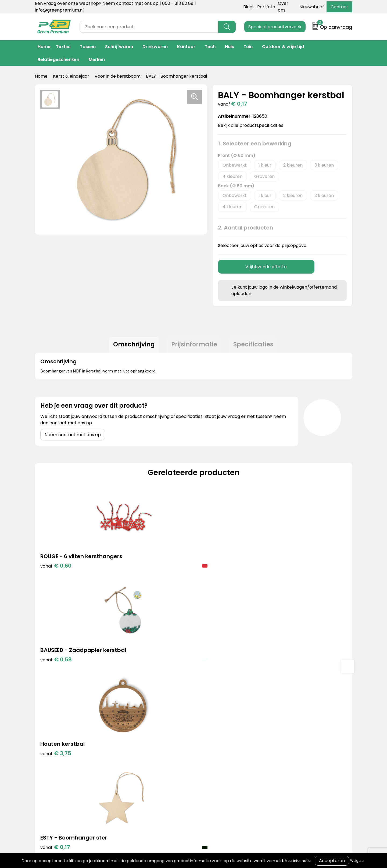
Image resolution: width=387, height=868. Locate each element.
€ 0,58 (135, 576)
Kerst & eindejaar (71, 76)
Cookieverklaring (279, 727)
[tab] (132, 346)
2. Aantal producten (246, 228)
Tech (210, 47)
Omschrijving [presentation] (132, 346)
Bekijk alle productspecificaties (252, 125)
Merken (97, 60)
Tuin (248, 47)
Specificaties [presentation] (256, 346)
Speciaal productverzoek (275, 27)
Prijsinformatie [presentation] (194, 346)
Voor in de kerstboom (118, 76)
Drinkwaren (155, 47)
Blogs (249, 7)
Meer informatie (298, 861)
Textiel (63, 47)
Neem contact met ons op (73, 437)
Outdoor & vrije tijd (283, 47)
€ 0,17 (293, 568)
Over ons (200, 727)
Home (44, 47)
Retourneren (203, 736)
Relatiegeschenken (58, 60)
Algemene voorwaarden (287, 719)
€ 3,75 (214, 568)
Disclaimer (273, 744)
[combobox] (149, 27)
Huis (230, 47)
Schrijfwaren (119, 47)
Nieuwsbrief (312, 7)
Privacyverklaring (280, 736)
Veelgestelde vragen (212, 744)
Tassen (88, 47)
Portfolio (266, 7)
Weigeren (358, 861)
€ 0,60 (56, 576)
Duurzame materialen (142, 744)
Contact (339, 7)
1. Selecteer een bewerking (255, 144)
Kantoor (186, 47)
